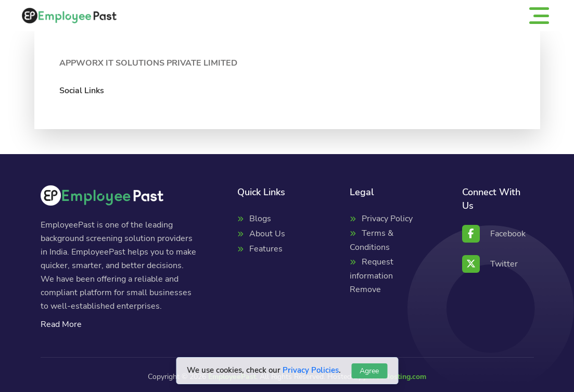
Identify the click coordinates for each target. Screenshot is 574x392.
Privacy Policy (387, 219)
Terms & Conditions (372, 240)
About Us (267, 234)
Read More (61, 324)
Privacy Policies (311, 370)
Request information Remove (372, 276)
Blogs (260, 219)
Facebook (494, 234)
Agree (369, 371)
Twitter (490, 264)
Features (266, 249)
